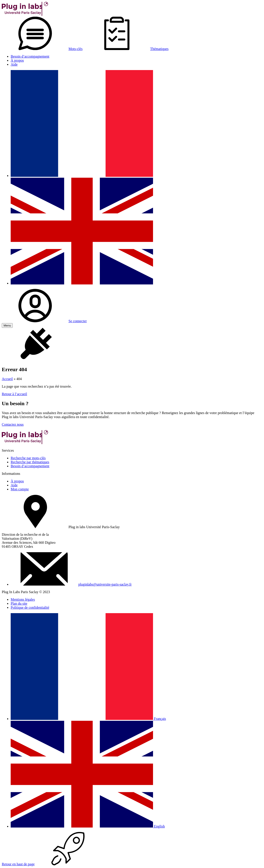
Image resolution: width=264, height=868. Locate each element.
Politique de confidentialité (30, 607)
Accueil (7, 379)
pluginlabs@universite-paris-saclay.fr (105, 584)
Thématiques (126, 49)
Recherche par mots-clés (28, 458)
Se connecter (44, 321)
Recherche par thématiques (30, 462)
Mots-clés (42, 49)
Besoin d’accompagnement (30, 56)
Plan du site (19, 603)
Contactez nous (13, 424)
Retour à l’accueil (14, 394)
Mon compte (20, 489)
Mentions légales (23, 599)
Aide (14, 64)
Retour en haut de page (52, 864)
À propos (17, 60)
